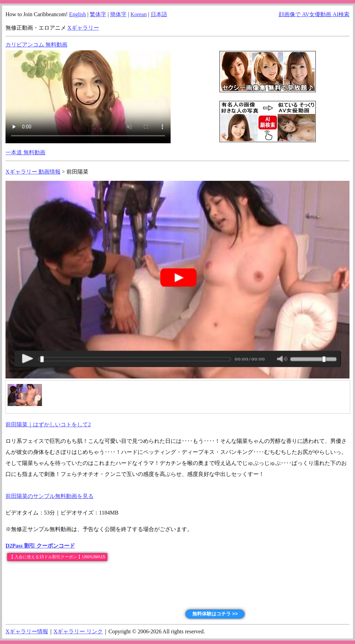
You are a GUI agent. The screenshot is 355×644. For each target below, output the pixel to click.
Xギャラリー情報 (27, 631)
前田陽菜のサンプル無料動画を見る (50, 496)
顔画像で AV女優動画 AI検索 (314, 14)
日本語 (159, 14)
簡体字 (118, 14)
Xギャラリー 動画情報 (33, 172)
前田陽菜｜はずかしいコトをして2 (48, 424)
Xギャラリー (83, 28)
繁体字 (98, 14)
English (78, 14)
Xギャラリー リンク (78, 631)
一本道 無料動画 (25, 152)
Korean (138, 14)
